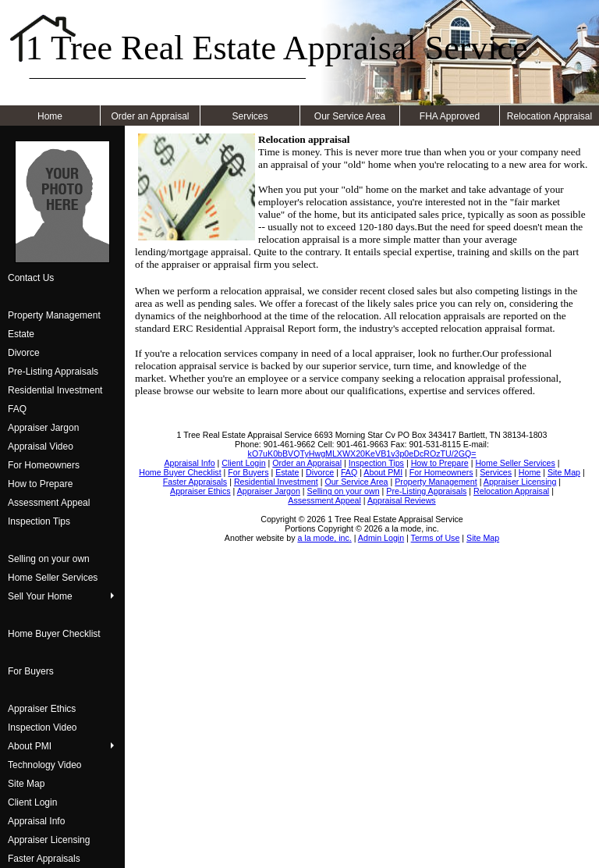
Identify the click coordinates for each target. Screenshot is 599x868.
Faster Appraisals (44, 859)
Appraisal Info (36, 821)
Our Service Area (350, 116)
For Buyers (31, 671)
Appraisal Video (41, 446)
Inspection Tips (39, 521)
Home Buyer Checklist (54, 634)
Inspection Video (43, 727)
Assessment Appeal (49, 503)
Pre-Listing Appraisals (53, 372)
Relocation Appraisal (549, 116)
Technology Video (45, 765)
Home (50, 116)
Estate (21, 334)
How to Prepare (40, 484)
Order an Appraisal (150, 116)
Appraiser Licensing (49, 840)
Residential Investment (55, 390)
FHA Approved (450, 116)
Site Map (26, 784)
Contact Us (31, 278)
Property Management (54, 315)
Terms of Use (436, 538)
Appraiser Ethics (42, 709)
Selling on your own (49, 559)
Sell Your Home (40, 596)
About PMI (30, 746)
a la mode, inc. (324, 538)
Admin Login (381, 538)
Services (250, 116)
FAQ (17, 409)
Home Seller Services (53, 578)
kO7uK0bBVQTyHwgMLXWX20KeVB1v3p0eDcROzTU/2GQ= (362, 454)
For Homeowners (44, 465)
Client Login (32, 802)
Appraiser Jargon (43, 428)
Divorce (24, 353)
